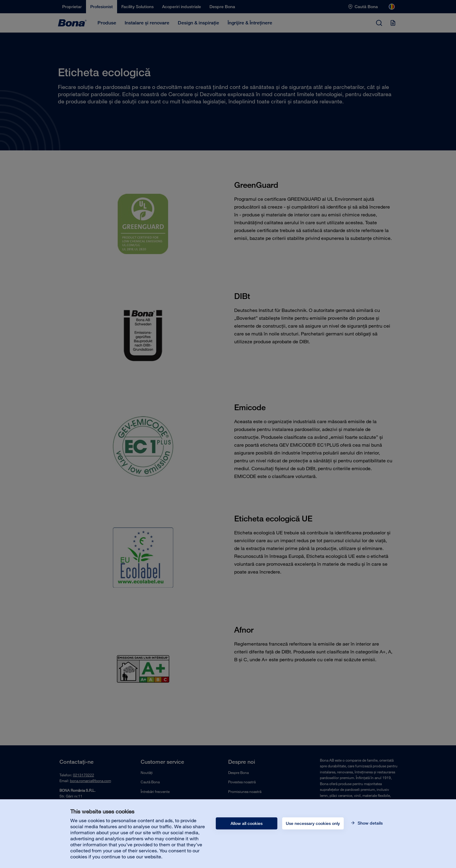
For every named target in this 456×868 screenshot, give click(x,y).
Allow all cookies (247, 823)
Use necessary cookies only (313, 823)
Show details (370, 823)
